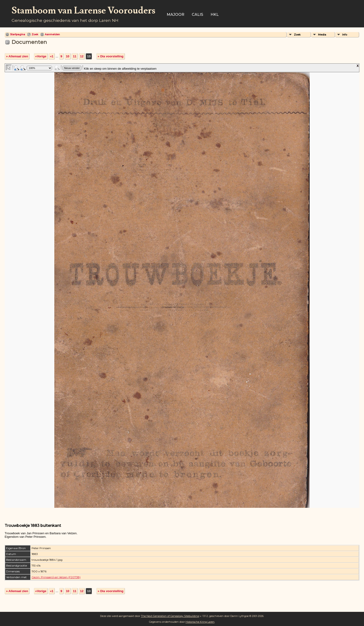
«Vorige (41, 56)
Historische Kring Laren (200, 622)
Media (322, 35)
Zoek (35, 34)
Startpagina (18, 34)
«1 (52, 56)
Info (345, 35)
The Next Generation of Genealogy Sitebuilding (170, 616)
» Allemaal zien (17, 56)
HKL (215, 15)
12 (82, 56)
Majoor (175, 15)
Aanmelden (52, 34)
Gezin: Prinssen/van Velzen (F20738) (56, 577)
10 (68, 56)
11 (75, 56)
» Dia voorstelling (111, 56)
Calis (197, 15)
